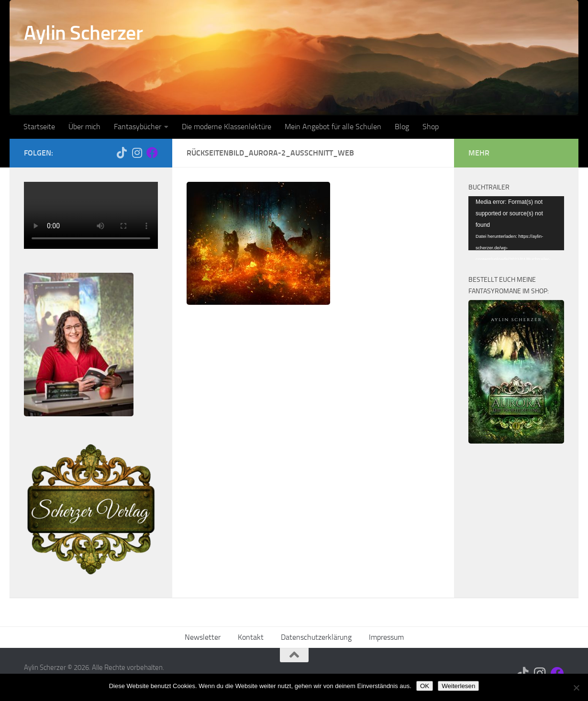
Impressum (386, 637)
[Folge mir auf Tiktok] (122, 153)
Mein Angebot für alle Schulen (333, 127)
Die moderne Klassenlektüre (227, 127)
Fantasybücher (138, 127)
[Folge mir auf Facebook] (152, 153)
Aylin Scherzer (83, 33)
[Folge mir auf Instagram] (137, 153)
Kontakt (251, 637)
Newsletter (203, 637)
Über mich (84, 127)
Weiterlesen (458, 686)
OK (425, 686)
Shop (431, 127)
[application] (516, 223)
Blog (402, 127)
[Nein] (576, 688)
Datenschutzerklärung (316, 637)
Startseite (39, 127)
